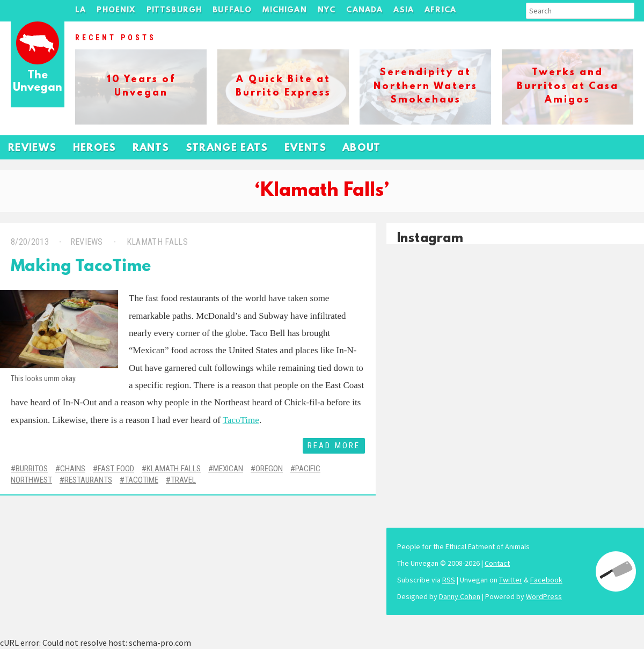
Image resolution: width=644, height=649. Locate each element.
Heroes (95, 148)
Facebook (546, 580)
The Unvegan (38, 82)
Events (305, 148)
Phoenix (116, 10)
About (362, 148)
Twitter (511, 580)
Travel (183, 480)
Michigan (284, 10)
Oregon (269, 469)
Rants (151, 148)
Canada (364, 10)
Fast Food (116, 469)
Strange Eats (227, 148)
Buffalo (232, 10)
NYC (327, 10)
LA (80, 10)
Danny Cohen (460, 596)
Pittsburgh (174, 10)
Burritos (32, 469)
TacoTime (241, 420)
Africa (440, 10)
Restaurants (88, 480)
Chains (73, 469)
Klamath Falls (156, 242)
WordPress (544, 596)
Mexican (228, 469)
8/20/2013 (30, 242)
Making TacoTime (81, 267)
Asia (404, 10)
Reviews (32, 148)
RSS (449, 580)
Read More (334, 446)
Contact (497, 563)
